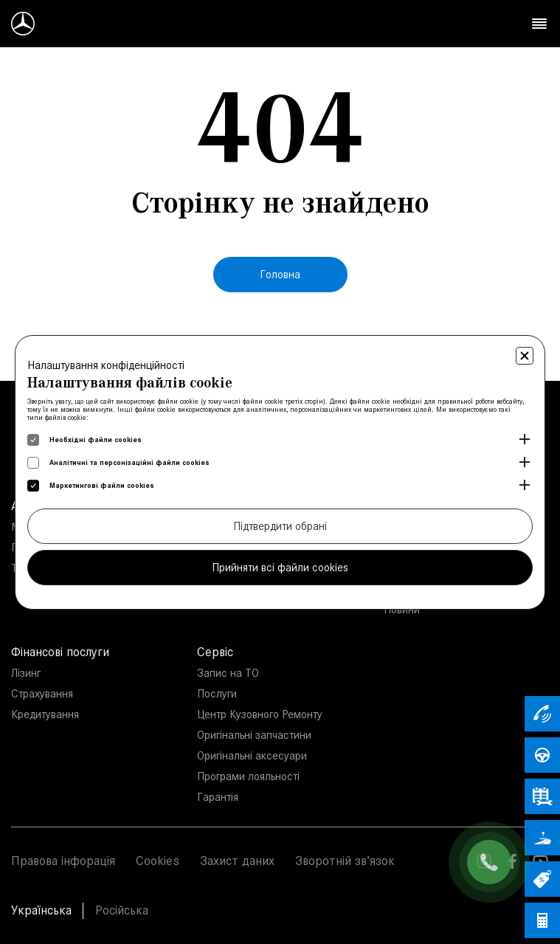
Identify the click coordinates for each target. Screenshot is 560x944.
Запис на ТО (228, 673)
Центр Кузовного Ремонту (260, 714)
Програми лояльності (248, 776)
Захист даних (237, 861)
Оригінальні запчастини (254, 735)
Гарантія (218, 797)
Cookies (158, 861)
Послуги (217, 693)
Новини (402, 609)
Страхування (42, 693)
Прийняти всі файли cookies (280, 567)
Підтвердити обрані (280, 526)
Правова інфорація (63, 861)
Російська (122, 910)
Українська (41, 910)
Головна (280, 274)
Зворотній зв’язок (345, 861)
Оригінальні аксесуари (252, 755)
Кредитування (45, 714)
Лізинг (26, 673)
